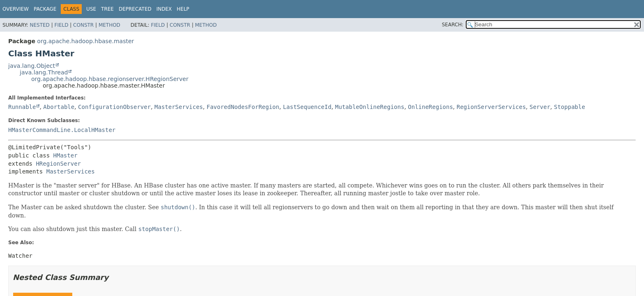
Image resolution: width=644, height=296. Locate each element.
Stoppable (570, 107)
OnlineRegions (430, 107)
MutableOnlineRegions (370, 107)
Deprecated (135, 9)
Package (45, 9)
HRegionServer (58, 164)
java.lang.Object (32, 66)
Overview (16, 9)
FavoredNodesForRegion (243, 107)
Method (109, 25)
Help (183, 9)
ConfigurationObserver (114, 107)
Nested (39, 25)
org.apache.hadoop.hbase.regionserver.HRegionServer (110, 79)
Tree (107, 9)
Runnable (22, 107)
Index (164, 9)
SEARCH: (453, 25)
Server (540, 107)
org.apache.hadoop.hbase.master (85, 41)
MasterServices (179, 107)
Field (61, 25)
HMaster (66, 155)
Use (91, 9)
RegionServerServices (491, 107)
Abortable (59, 107)
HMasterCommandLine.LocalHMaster (62, 130)
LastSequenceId (307, 107)
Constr (83, 25)
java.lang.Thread (44, 72)
